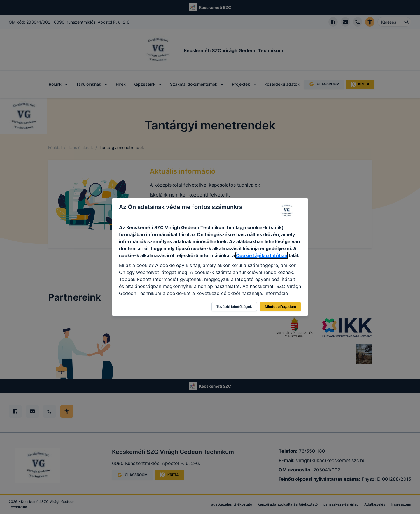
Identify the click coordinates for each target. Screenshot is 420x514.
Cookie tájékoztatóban (262, 255)
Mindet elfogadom (280, 307)
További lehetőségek (234, 307)
